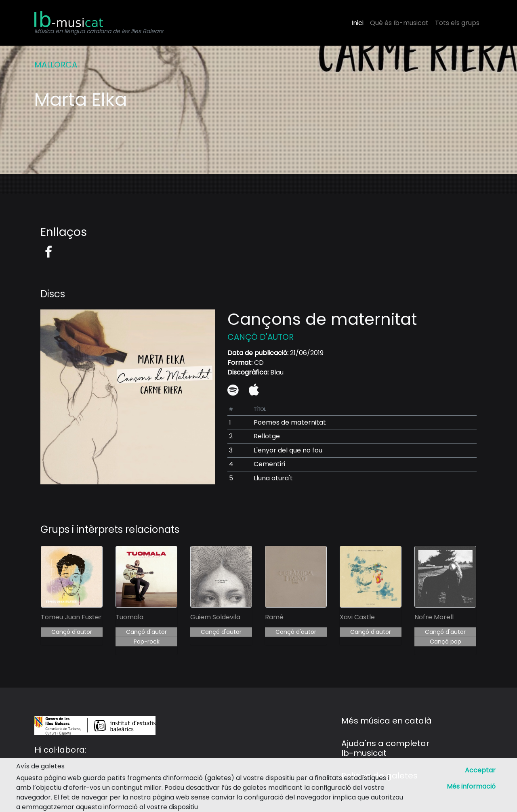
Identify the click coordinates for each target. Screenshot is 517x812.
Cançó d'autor (72, 632)
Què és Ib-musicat (399, 23)
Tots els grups (457, 23)
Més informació (471, 786)
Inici (357, 23)
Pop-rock (147, 642)
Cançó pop (446, 642)
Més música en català (387, 721)
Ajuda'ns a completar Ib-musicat (385, 748)
